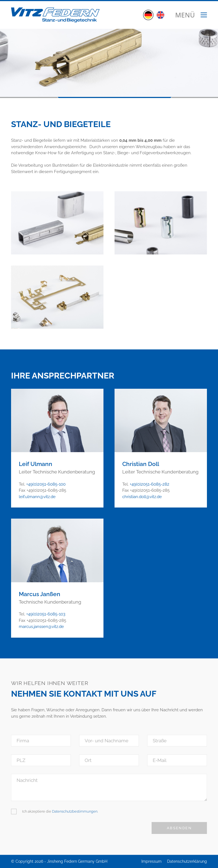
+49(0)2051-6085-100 (46, 484)
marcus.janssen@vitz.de (41, 627)
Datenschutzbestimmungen (75, 811)
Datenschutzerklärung (187, 861)
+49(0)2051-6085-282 (150, 484)
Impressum (151, 861)
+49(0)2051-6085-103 (46, 614)
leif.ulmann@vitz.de (37, 497)
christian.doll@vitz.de (142, 497)
